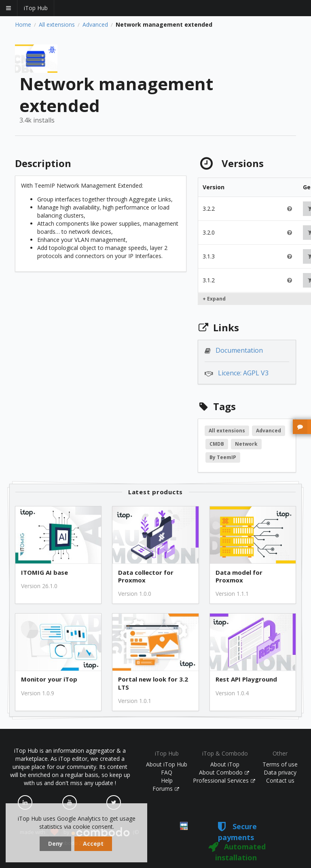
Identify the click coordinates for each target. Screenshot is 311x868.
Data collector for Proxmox (146, 576)
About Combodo (224, 772)
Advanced (95, 25)
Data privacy (280, 772)
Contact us (280, 780)
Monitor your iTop (49, 679)
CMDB (217, 444)
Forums (166, 789)
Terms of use (280, 764)
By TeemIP (223, 457)
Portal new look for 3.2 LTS (153, 683)
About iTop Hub (167, 764)
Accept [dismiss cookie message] (93, 844)
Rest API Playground (246, 679)
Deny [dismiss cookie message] (55, 844)
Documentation (239, 350)
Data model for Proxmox (239, 576)
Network (246, 444)
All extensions (57, 25)
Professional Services (224, 780)
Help (167, 780)
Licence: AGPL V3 (243, 373)
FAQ (167, 772)
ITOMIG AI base (44, 573)
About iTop (225, 764)
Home (23, 25)
